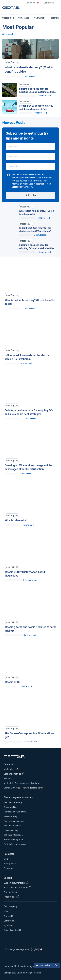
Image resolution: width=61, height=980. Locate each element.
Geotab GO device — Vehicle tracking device (24, 788)
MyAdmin (8, 925)
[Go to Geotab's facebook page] (7, 958)
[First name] (31, 146)
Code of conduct (22, 930)
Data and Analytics (23, 774)
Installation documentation (27, 887)
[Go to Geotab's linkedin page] (24, 958)
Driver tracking (10, 807)
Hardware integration (14, 840)
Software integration (13, 835)
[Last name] (31, 156)
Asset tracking (10, 816)
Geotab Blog (8, 18)
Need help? (47, 966)
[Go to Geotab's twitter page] (15, 958)
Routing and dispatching (15, 812)
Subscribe (31, 195)
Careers (18, 916)
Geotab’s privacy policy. (22, 187)
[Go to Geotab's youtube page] (33, 958)
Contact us (49, 3)
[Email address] (31, 166)
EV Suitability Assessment (16, 844)
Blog (6, 859)
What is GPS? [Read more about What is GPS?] (12, 682)
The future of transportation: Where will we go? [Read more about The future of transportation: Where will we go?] (29, 735)
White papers (10, 864)
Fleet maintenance (12, 826)
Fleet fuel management (14, 821)
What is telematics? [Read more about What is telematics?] (16, 520)
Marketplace (20, 769)
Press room (9, 868)
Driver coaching (11, 830)
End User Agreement (32, 966)
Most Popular (12, 62)
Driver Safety (39, 18)
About (7, 911)
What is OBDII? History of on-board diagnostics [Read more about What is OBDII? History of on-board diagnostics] (25, 574)
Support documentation (25, 883)
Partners (8, 778)
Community (20, 892)
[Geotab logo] (11, 10)
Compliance (24, 18)
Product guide (21, 897)
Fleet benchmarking (13, 802)
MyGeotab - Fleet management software (22, 783)
